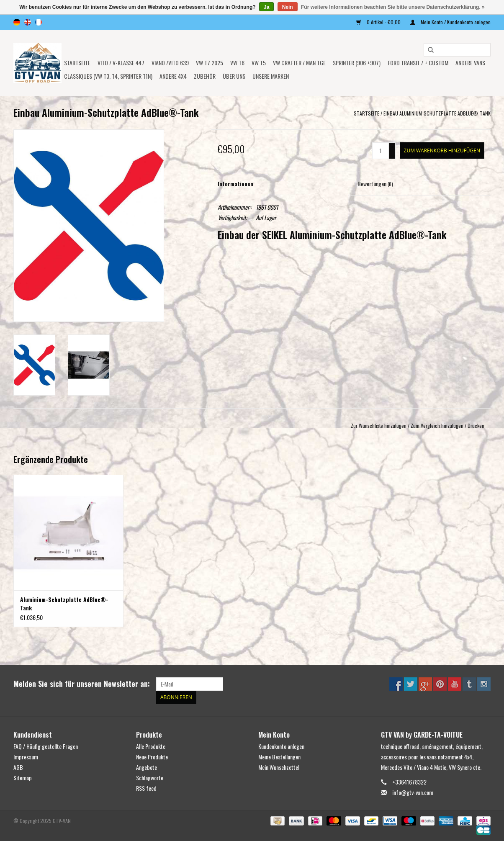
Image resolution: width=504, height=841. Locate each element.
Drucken (476, 426)
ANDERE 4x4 (173, 76)
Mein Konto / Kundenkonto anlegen (450, 22)
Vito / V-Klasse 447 (121, 63)
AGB (18, 767)
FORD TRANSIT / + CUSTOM (418, 63)
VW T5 (259, 63)
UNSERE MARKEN (271, 76)
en (28, 22)
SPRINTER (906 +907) (357, 63)
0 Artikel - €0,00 (379, 22)
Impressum (26, 757)
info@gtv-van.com (413, 792)
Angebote (147, 767)
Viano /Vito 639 (170, 63)
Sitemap (23, 778)
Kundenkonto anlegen (281, 746)
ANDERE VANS (470, 63)
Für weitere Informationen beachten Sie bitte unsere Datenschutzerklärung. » (393, 7)
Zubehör (205, 76)
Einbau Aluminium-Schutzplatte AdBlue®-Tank (437, 113)
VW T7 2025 (210, 63)
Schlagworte (150, 778)
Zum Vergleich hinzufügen (438, 426)
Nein (288, 7)
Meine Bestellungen (279, 757)
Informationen (235, 184)
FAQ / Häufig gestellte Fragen (46, 746)
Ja (266, 7)
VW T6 (237, 63)
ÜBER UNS (234, 76)
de (17, 22)
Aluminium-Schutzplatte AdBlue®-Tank (64, 604)
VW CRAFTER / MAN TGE (299, 63)
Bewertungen (375, 184)
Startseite (77, 63)
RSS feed (146, 788)
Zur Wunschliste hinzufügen (379, 426)
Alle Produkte (151, 746)
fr (39, 22)
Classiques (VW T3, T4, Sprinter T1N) (108, 76)
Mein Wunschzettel (279, 767)
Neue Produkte (152, 757)
